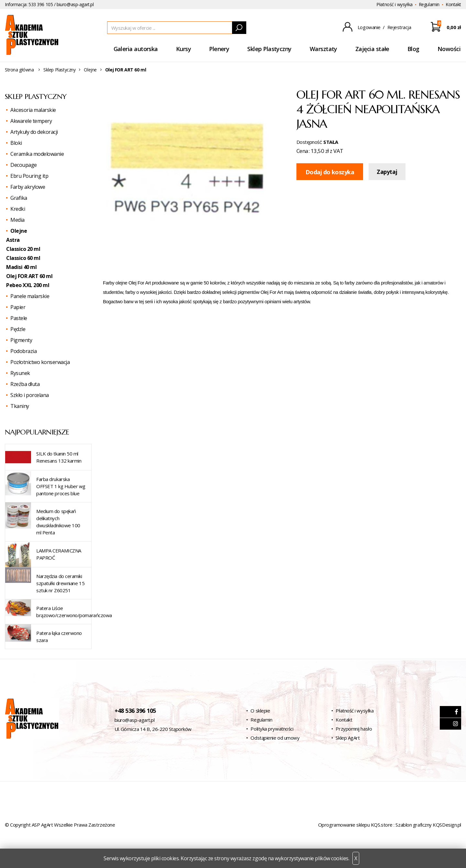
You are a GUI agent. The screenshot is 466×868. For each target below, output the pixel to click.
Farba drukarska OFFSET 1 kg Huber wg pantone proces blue (61, 486)
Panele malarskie (30, 296)
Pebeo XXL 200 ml (28, 285)
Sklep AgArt (348, 738)
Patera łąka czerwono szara (59, 637)
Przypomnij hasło (354, 729)
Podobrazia (23, 351)
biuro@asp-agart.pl (75, 4)
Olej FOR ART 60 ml (29, 276)
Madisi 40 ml (21, 267)
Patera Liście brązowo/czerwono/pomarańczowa (74, 612)
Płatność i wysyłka (394, 4)
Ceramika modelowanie (37, 154)
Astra (13, 240)
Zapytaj (387, 172)
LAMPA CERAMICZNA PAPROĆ (59, 554)
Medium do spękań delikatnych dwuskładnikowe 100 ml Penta (58, 522)
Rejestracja (399, 27)
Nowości (449, 49)
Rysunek (20, 373)
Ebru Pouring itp (29, 176)
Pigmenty (21, 340)
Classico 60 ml (23, 258)
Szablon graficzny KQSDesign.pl (428, 825)
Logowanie (369, 27)
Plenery (219, 49)
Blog (413, 49)
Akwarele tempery (31, 121)
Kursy (183, 49)
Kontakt (453, 4)
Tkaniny (20, 406)
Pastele (19, 318)
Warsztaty (323, 49)
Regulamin (429, 4)
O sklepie (260, 711)
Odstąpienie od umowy (275, 738)
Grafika (19, 198)
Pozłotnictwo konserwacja (40, 362)
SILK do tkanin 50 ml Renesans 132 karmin (59, 457)
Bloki (16, 143)
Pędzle (18, 329)
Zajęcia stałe (372, 49)
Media (17, 220)
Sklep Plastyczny (269, 49)
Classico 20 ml (23, 249)
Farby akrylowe (28, 187)
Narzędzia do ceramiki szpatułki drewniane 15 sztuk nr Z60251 (60, 583)
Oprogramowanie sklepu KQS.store (355, 825)
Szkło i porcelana (30, 395)
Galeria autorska (136, 49)
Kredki (18, 209)
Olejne (90, 70)
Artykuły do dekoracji (34, 132)
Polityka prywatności (272, 729)
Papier (18, 307)
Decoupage (24, 165)
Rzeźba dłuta (25, 384)
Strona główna (19, 70)
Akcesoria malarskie (33, 110)
